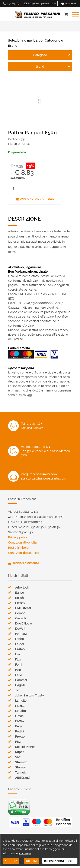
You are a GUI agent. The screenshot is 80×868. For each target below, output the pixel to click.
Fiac (18, 654)
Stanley (20, 767)
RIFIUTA (32, 861)
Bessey (20, 603)
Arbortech (22, 587)
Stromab (21, 762)
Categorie (40, 55)
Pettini (20, 731)
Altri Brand (22, 778)
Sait (18, 757)
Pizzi (18, 742)
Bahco (20, 593)
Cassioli (20, 618)
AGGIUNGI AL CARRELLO (37, 199)
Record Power (25, 747)
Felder (20, 644)
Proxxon (21, 737)
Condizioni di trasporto (24, 553)
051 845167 (13, 4)
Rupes (20, 752)
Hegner (20, 685)
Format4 (21, 634)
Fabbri (20, 639)
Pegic (19, 726)
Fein (18, 670)
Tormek (20, 772)
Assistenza (71, 4)
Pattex (20, 721)
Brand (40, 67)
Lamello (21, 701)
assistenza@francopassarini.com (44, 478)
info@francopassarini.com (42, 4)
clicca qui (25, 853)
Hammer (21, 680)
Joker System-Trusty (30, 695)
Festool (20, 649)
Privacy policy (18, 537)
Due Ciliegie (23, 623)
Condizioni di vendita (22, 542)
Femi (19, 665)
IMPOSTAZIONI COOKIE (60, 861)
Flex (18, 659)
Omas (19, 716)
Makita (20, 706)
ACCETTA (11, 861)
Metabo (20, 711)
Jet (17, 690)
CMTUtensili (24, 608)
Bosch (19, 598)
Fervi (19, 675)
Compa (20, 613)
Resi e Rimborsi (19, 548)
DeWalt (20, 629)
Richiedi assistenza (26, 563)
